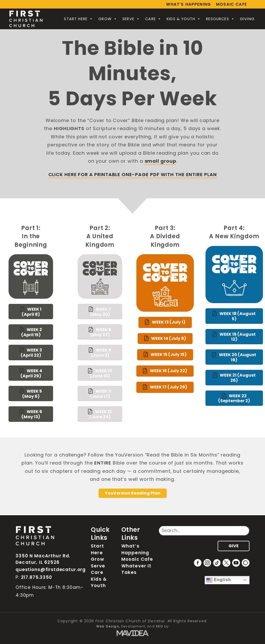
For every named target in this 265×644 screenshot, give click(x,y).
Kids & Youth (184, 19)
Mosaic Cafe (231, 4)
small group (160, 161)
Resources (220, 19)
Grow (108, 19)
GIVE (234, 546)
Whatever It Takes (137, 569)
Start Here (79, 19)
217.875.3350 (36, 577)
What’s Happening (189, 4)
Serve (131, 19)
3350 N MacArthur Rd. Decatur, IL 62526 (43, 559)
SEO (160, 626)
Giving (247, 19)
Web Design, (108, 626)
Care (153, 19)
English (219, 580)
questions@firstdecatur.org (51, 570)
